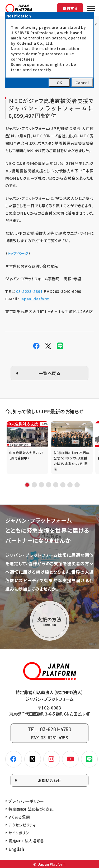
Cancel (82, 83)
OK (60, 83)
